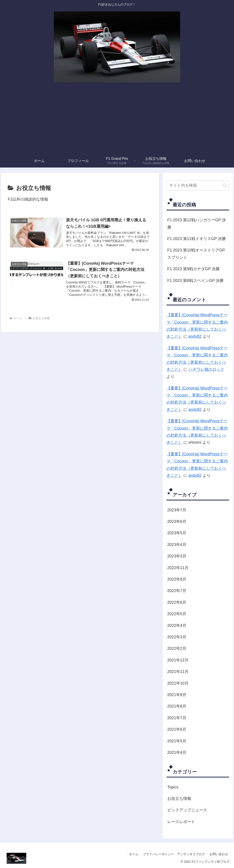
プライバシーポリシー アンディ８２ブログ (174, 854)
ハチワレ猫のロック (206, 369)
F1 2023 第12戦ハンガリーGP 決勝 (197, 224)
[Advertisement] (117, 121)
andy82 (195, 336)
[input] (198, 185)
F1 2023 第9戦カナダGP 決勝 (194, 269)
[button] (225, 185)
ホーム (134, 854)
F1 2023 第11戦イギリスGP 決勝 (197, 239)
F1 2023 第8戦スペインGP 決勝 (196, 281)
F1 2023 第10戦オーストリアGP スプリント (196, 254)
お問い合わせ (219, 854)
